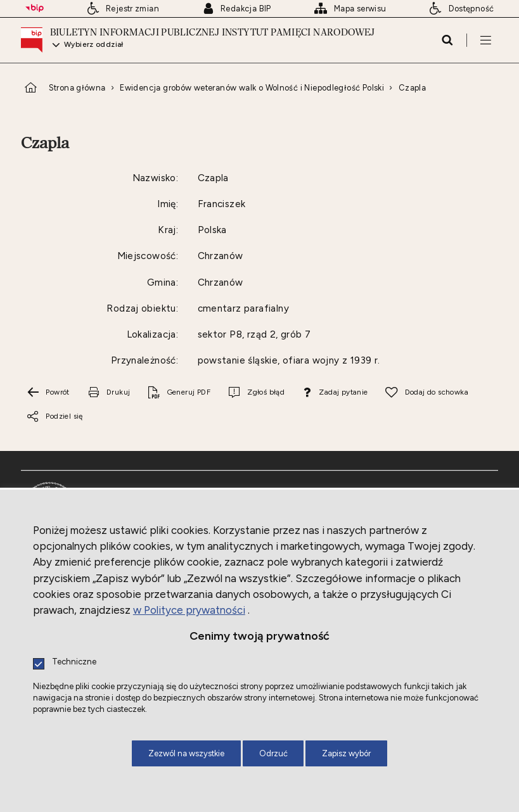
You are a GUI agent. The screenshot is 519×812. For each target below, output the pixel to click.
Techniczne (74, 662)
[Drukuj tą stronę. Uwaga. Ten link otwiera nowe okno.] (108, 393)
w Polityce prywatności (189, 610)
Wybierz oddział (94, 45)
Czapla (412, 88)
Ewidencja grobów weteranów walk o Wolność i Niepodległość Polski (252, 88)
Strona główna (77, 88)
